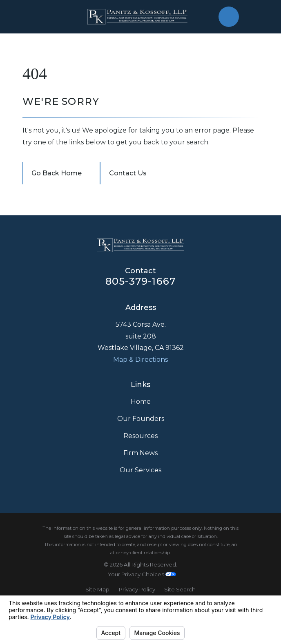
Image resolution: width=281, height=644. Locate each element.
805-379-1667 (140, 281)
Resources (140, 436)
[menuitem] (97, 590)
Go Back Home (57, 173)
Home (141, 402)
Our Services (140, 470)
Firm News (140, 453)
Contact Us (128, 173)
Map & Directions (140, 360)
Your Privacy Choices (142, 574)
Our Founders (141, 419)
